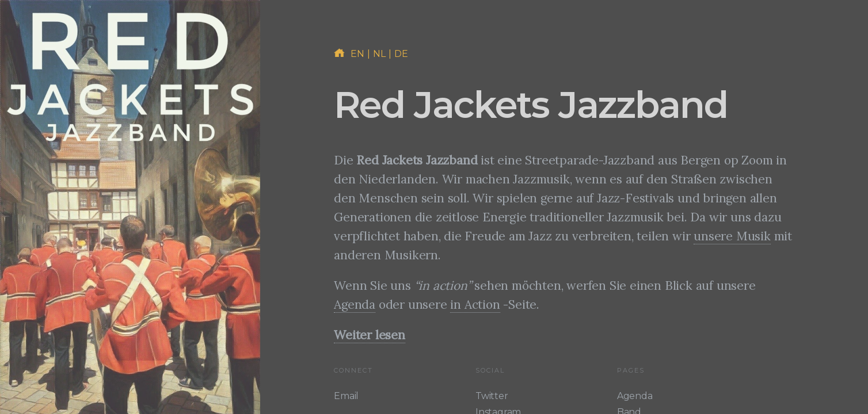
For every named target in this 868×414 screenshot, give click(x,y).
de (401, 54)
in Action (475, 304)
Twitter (492, 396)
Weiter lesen (370, 335)
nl (380, 54)
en (358, 54)
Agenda (355, 304)
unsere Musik (732, 236)
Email (346, 396)
